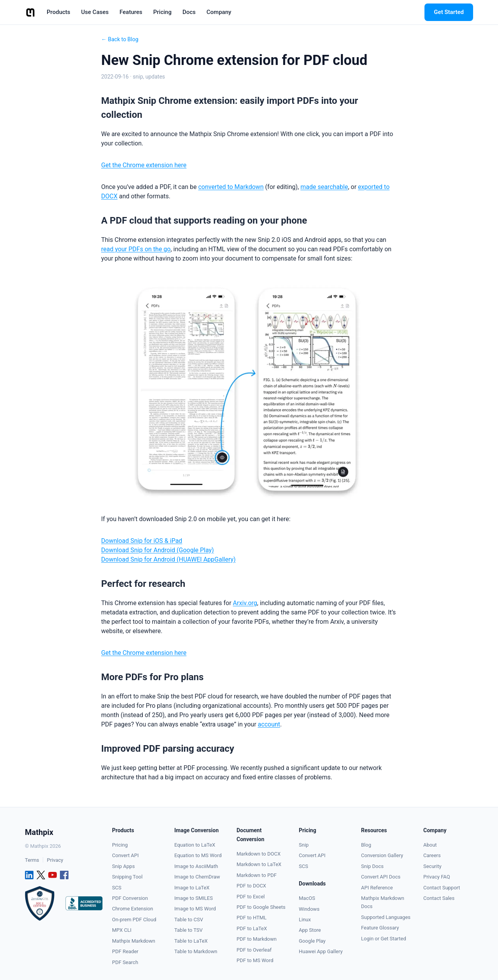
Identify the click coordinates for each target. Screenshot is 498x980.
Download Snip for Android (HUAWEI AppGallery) (168, 559)
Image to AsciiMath (196, 866)
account (269, 724)
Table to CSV (189, 920)
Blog (366, 845)
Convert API (125, 855)
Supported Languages (386, 917)
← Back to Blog (120, 39)
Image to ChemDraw (197, 877)
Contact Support (442, 888)
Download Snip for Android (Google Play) (158, 550)
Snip (304, 845)
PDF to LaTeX (252, 928)
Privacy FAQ (437, 877)
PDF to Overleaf (254, 950)
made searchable (324, 187)
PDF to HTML (252, 918)
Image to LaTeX (192, 888)
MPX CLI (122, 930)
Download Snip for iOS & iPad (142, 540)
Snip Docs (372, 866)
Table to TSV (189, 930)
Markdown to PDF (257, 875)
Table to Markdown (196, 951)
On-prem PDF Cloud (134, 920)
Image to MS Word (195, 909)
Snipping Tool (127, 877)
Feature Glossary (380, 928)
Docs (189, 12)
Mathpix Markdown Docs (383, 902)
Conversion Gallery (382, 855)
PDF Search (125, 962)
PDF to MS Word (255, 960)
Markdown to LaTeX (259, 864)
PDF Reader (125, 951)
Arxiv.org (245, 603)
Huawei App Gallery (321, 951)
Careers (432, 855)
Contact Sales (439, 898)
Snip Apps (123, 866)
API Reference (377, 888)
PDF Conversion (130, 898)
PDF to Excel (251, 897)
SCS (117, 888)
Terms (32, 860)
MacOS (307, 898)
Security (432, 866)
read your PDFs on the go (136, 249)
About (430, 845)
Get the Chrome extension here (144, 165)
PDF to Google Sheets (261, 907)
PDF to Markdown (257, 939)
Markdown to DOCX (259, 854)
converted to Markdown (231, 187)
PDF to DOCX (251, 886)
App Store (310, 930)
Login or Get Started (384, 939)
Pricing (120, 845)
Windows (309, 909)
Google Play (312, 941)
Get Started (449, 12)
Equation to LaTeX (195, 845)
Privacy (55, 860)
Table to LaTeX (191, 941)
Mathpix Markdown (134, 941)
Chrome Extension (132, 909)
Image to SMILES (194, 898)
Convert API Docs (381, 877)
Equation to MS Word (198, 855)
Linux (305, 920)
